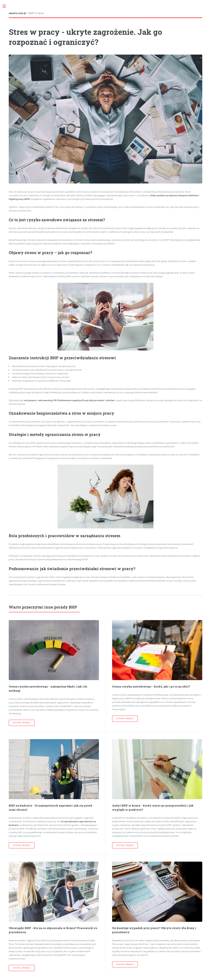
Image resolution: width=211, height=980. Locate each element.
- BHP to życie (26, 13)
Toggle (6, 6)
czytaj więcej (22, 723)
